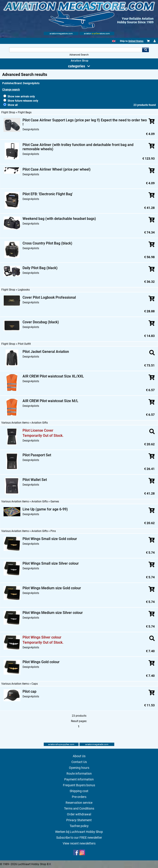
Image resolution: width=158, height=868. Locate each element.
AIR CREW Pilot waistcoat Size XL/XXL (53, 376)
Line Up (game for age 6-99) (45, 509)
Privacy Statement (79, 820)
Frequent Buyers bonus (79, 785)
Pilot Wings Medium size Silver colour (53, 613)
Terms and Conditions (79, 808)
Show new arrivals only (19, 96)
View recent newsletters (79, 843)
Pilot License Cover (38, 430)
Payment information (79, 779)
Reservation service (79, 803)
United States (136, 41)
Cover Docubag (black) (41, 322)
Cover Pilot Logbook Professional (49, 297)
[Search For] (76, 50)
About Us (79, 756)
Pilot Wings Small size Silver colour (51, 563)
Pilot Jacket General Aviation (46, 352)
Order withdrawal (79, 814)
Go (146, 50)
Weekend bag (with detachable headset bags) (59, 219)
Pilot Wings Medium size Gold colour (52, 588)
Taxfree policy (79, 826)
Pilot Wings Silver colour (42, 637)
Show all (10, 105)
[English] (114, 41)
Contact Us (79, 762)
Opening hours (79, 768)
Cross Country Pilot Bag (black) (47, 243)
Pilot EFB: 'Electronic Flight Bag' (48, 194)
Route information (79, 774)
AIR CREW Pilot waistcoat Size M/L (50, 401)
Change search (11, 90)
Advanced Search (79, 55)
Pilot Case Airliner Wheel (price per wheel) (57, 169)
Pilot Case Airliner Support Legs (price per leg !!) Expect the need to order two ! (85, 122)
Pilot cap (29, 691)
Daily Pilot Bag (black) (40, 268)
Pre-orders (79, 797)
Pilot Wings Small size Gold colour (50, 539)
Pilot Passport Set (37, 455)
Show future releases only (21, 101)
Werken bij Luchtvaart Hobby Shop (79, 832)
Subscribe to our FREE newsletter (79, 838)
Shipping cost (79, 791)
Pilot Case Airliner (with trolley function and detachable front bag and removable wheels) (78, 147)
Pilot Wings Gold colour (41, 662)
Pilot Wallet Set (35, 480)
